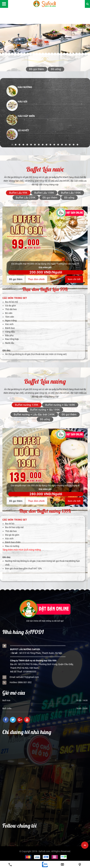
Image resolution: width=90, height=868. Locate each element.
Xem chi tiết (74, 279)
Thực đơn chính (36, 279)
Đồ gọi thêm (16, 279)
